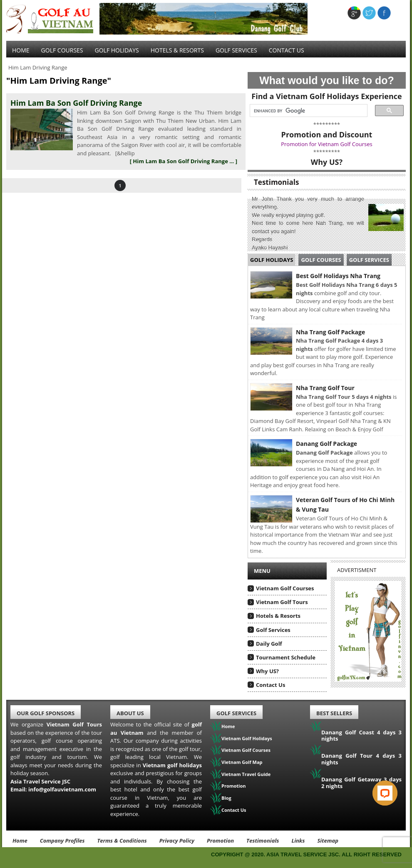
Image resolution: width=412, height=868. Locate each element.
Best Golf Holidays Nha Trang (338, 276)
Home (21, 50)
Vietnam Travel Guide (246, 774)
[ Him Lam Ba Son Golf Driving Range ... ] (184, 161)
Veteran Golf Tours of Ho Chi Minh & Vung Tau (345, 505)
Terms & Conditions (122, 841)
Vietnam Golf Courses (285, 588)
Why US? (267, 671)
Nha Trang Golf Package (330, 332)
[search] (306, 111)
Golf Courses (62, 50)
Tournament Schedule (286, 657)
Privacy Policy (177, 841)
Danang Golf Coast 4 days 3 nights (361, 736)
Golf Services (369, 260)
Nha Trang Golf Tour (325, 388)
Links (298, 841)
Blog (226, 798)
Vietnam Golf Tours (282, 602)
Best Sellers (334, 713)
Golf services (236, 50)
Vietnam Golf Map (242, 762)
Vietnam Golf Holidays (247, 738)
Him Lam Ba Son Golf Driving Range (76, 103)
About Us (130, 713)
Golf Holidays (117, 50)
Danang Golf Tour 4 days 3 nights (361, 759)
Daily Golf (269, 644)
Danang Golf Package (326, 444)
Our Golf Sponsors (46, 713)
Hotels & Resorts (177, 50)
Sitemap (328, 841)
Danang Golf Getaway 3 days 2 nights (361, 783)
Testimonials (263, 841)
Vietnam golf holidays (172, 765)
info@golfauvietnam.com (62, 789)
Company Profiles (62, 841)
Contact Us (287, 50)
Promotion (234, 786)
